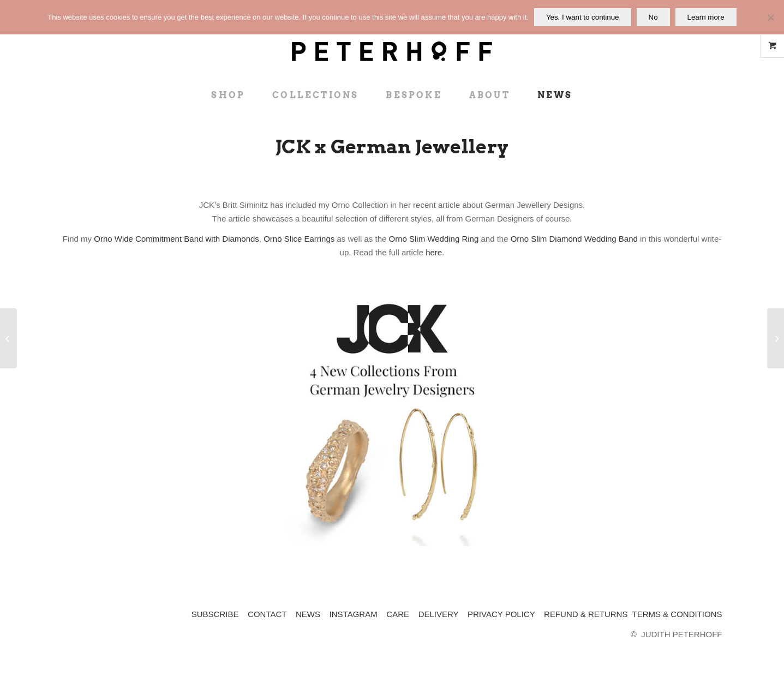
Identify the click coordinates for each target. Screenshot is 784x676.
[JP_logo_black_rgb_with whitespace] (392, 41)
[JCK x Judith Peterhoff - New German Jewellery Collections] (392, 420)
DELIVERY (439, 614)
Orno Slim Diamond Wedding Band (574, 239)
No (653, 17)
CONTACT (267, 614)
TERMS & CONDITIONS (677, 614)
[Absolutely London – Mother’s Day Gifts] (8, 338)
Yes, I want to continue (583, 17)
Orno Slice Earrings (299, 239)
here (434, 252)
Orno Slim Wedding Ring (433, 239)
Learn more (706, 17)
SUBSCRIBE (215, 614)
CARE (398, 614)
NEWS (308, 614)
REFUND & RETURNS (586, 614)
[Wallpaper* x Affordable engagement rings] (776, 338)
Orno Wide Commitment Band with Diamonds (176, 239)
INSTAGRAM (354, 614)
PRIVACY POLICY (501, 614)
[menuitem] (228, 95)
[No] (770, 17)
